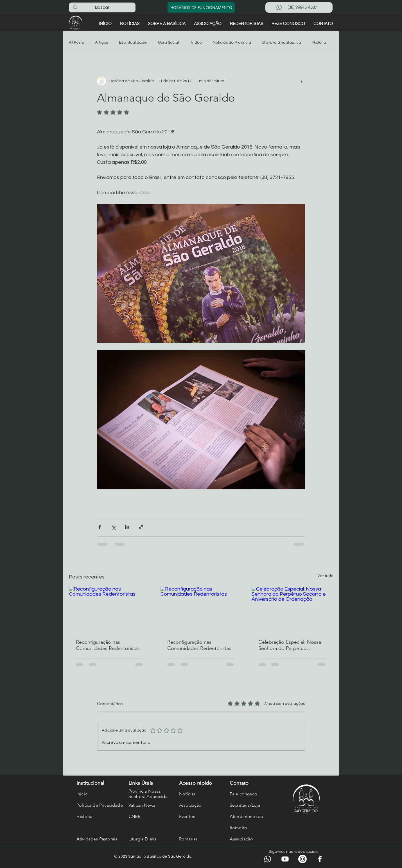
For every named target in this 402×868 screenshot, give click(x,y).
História (319, 42)
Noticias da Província (232, 42)
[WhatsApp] (268, 859)
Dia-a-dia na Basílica (282, 42)
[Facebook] (320, 859)
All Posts (76, 42)
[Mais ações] (302, 81)
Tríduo (196, 42)
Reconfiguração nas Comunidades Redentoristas (108, 645)
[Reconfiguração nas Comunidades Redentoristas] (110, 609)
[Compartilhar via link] (141, 527)
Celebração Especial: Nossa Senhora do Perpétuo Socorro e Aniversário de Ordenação (290, 645)
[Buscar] (102, 7)
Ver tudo (325, 576)
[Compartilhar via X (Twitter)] (113, 527)
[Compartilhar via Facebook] (100, 527)
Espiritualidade (133, 42)
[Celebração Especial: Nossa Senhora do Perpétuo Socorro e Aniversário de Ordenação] (292, 609)
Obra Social (168, 42)
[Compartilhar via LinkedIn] (127, 527)
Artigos (101, 42)
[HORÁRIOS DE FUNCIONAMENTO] (201, 7)
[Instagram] (302, 859)
